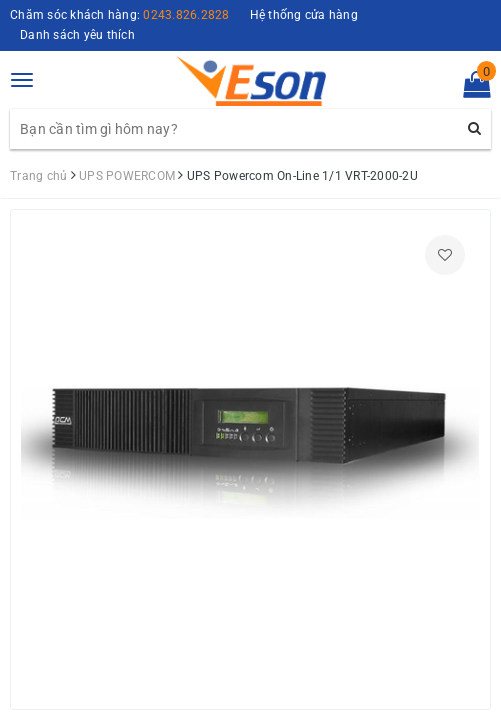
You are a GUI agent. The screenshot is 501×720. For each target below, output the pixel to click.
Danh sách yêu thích (77, 35)
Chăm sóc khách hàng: (120, 15)
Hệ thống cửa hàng (304, 15)
